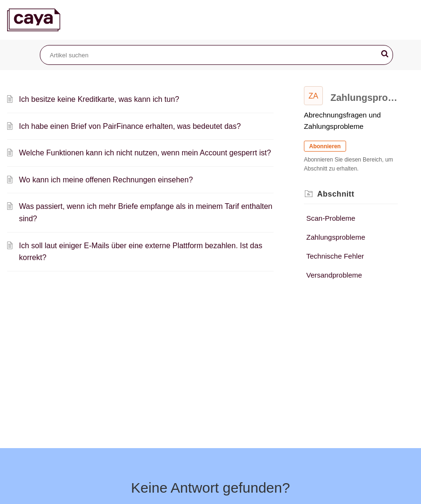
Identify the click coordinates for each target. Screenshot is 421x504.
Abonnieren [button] (325, 146)
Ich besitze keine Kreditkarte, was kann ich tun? (99, 99)
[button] (385, 54)
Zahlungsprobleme (336, 237)
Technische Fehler (335, 256)
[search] (216, 55)
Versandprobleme (334, 275)
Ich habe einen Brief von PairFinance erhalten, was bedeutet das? (130, 126)
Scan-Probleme (331, 218)
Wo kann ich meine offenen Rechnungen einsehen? (106, 180)
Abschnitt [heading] (336, 194)
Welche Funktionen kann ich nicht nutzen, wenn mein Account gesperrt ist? (145, 153)
